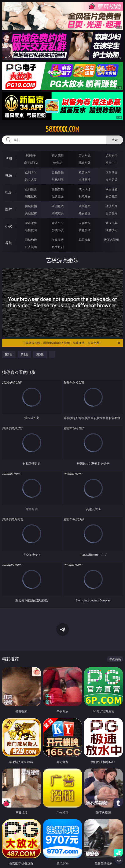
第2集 (24, 354)
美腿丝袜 (31, 213)
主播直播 (85, 179)
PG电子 (31, 155)
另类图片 (111, 213)
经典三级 (58, 196)
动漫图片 (111, 206)
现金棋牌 (85, 163)
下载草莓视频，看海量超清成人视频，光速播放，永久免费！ (72, 343)
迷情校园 (31, 230)
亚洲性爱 (31, 189)
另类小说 (58, 230)
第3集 (40, 354)
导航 (9, 243)
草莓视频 (85, 240)
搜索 (115, 140)
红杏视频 (31, 247)
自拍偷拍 (58, 172)
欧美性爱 (111, 189)
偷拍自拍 (58, 189)
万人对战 (85, 155)
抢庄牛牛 (111, 163)
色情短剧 (58, 247)
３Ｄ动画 (111, 172)
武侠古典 (111, 223)
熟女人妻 (31, 179)
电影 (9, 192)
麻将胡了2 (31, 163)
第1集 (9, 354)
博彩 (9, 158)
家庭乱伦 (58, 223)
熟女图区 (85, 213)
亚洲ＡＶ (31, 172)
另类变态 (111, 196)
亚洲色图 (58, 206)
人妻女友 (85, 223)
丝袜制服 (58, 179)
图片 (9, 209)
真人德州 (58, 155)
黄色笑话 (85, 230)
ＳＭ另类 (111, 179)
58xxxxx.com (62, 129)
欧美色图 (85, 206)
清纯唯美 (58, 213)
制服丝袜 (31, 196)
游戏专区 (111, 155)
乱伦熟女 (85, 196)
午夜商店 (58, 240)
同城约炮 (31, 240)
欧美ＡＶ (85, 172)
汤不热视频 (111, 240)
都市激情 (31, 223)
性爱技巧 (111, 230)
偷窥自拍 (31, 206)
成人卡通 (85, 189)
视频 (9, 175)
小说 (9, 226)
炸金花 (58, 163)
